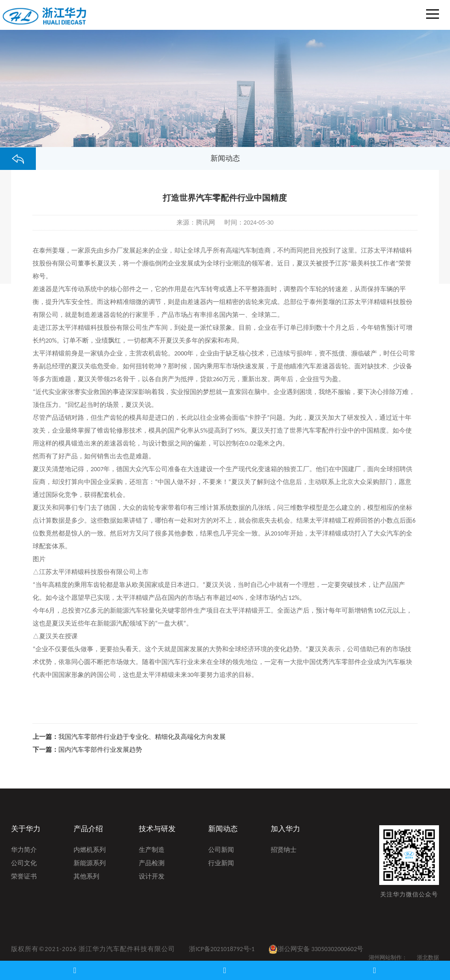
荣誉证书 (24, 877)
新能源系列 (90, 864)
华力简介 (24, 850)
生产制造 (152, 850)
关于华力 (26, 829)
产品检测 (152, 864)
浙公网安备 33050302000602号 (316, 949)
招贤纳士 (284, 850)
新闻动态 (223, 829)
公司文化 (24, 864)
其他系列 (86, 877)
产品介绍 (88, 829)
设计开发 (152, 877)
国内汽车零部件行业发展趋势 (100, 750)
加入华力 (285, 829)
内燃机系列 (90, 850)
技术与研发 (157, 829)
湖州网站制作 (385, 957)
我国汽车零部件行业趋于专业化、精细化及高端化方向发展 (142, 737)
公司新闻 (221, 850)
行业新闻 (221, 864)
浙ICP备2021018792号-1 (222, 949)
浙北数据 (428, 957)
